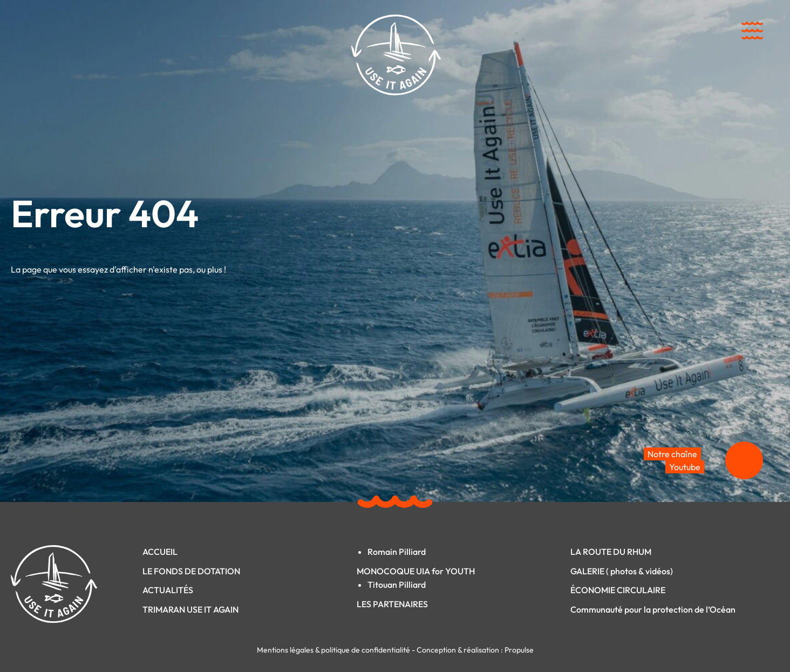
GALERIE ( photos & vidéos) (622, 571)
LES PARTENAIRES (392, 604)
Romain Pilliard (397, 552)
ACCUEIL (160, 552)
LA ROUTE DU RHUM (611, 552)
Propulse (519, 650)
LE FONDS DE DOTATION (191, 571)
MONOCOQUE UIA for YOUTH (416, 571)
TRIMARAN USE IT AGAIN (190, 609)
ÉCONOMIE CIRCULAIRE (618, 590)
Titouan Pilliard (397, 585)
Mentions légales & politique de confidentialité (334, 650)
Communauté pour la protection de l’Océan (653, 609)
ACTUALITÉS (168, 590)
